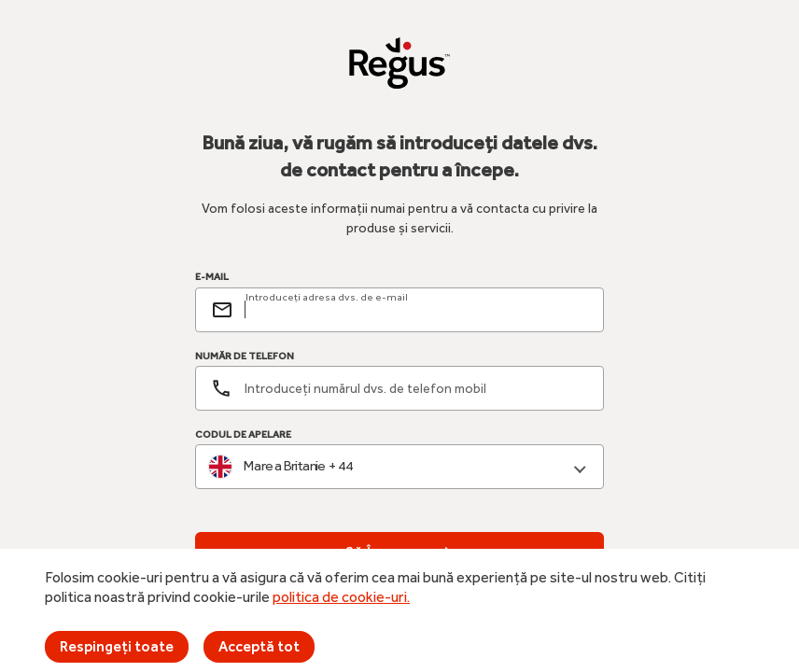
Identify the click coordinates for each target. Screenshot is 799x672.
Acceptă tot (259, 646)
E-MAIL (212, 277)
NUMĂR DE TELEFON (245, 356)
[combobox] (399, 467)
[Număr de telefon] (399, 388)
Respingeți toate (117, 646)
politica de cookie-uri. (341, 597)
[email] (416, 310)
